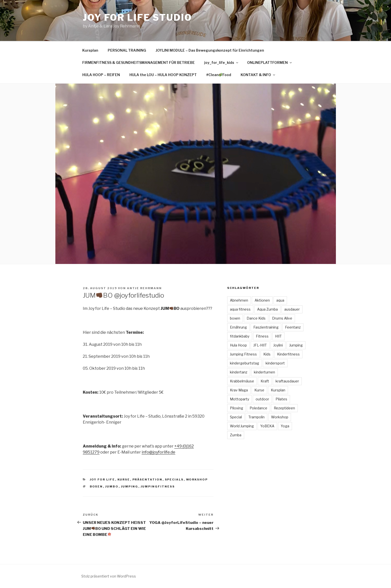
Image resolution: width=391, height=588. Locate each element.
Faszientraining (266, 327)
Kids (267, 354)
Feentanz (293, 327)
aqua (280, 300)
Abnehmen (239, 300)
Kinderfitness (288, 354)
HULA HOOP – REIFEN (101, 75)
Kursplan (90, 50)
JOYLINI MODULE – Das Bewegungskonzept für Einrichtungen (210, 50)
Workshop (197, 479)
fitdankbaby (240, 336)
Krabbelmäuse (242, 381)
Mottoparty (240, 399)
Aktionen (262, 300)
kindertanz (239, 372)
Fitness (262, 336)
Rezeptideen (284, 408)
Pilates (281, 399)
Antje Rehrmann (144, 288)
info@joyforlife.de (158, 452)
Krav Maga (239, 390)
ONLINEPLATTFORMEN (270, 62)
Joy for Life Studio (137, 17)
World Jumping (242, 426)
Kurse (124, 479)
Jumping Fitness (243, 354)
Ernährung (238, 327)
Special (236, 417)
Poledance (258, 408)
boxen (96, 486)
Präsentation (147, 479)
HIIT (278, 336)
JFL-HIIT (260, 345)
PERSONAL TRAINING (127, 50)
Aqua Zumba (267, 309)
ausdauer (292, 309)
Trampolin (256, 417)
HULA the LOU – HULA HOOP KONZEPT (163, 75)
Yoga (285, 426)
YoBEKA (267, 426)
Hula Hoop (238, 345)
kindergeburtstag (244, 363)
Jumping (130, 486)
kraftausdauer (287, 381)
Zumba (236, 435)
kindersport (275, 363)
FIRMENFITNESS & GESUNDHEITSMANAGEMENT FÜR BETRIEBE (139, 62)
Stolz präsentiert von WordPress (109, 576)
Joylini (278, 345)
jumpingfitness (158, 486)
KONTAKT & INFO (258, 75)
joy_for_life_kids (222, 62)
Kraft (265, 381)
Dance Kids (256, 318)
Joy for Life (102, 479)
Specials (174, 479)
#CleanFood (219, 75)
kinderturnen (264, 372)
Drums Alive (282, 318)
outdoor (262, 399)
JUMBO (112, 486)
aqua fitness (240, 309)
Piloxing (237, 408)
